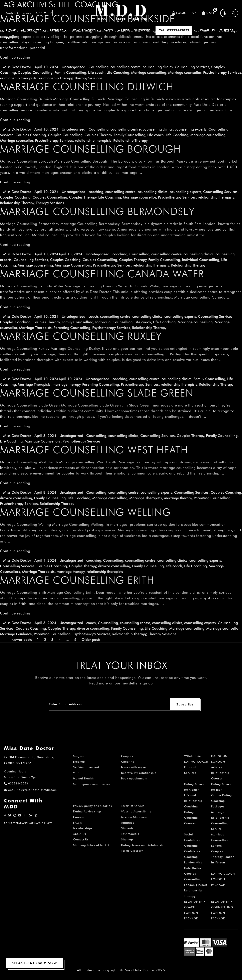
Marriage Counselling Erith (77, 580)
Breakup (79, 762)
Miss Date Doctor (17, 67)
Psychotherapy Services (222, 72)
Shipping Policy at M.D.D (91, 845)
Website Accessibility (136, 811)
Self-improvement (86, 767)
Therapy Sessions (88, 78)
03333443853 (16, 783)
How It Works (85, 30)
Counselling (98, 67)
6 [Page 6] (75, 640)
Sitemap (127, 839)
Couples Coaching (31, 135)
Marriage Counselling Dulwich (87, 87)
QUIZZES (226, 30)
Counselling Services (192, 67)
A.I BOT (124, 30)
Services (190, 773)
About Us (80, 834)
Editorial (190, 767)
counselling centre (126, 67)
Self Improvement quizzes (92, 784)
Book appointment (134, 778)
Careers (79, 817)
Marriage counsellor (185, 72)
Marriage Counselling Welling (85, 512)
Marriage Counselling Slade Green (97, 393)
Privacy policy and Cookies (92, 806)
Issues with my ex (134, 767)
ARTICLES (58, 30)
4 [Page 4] (60, 640)
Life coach (96, 72)
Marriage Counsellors (73, 265)
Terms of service (133, 806)
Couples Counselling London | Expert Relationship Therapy (196, 885)
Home (11, 30)
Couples (127, 756)
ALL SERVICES (33, 30)
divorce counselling (16, 498)
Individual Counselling (201, 260)
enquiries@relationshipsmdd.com (30, 790)
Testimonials (130, 834)
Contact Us (81, 839)
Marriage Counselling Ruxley (81, 336)
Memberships (83, 828)
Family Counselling (70, 72)
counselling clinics (158, 67)
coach (93, 316)
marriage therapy (66, 384)
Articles (217, 767)
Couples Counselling (35, 72)
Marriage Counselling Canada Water (102, 274)
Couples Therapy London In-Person (223, 857)
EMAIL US (207, 30)
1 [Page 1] (38, 640)
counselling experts (191, 129)
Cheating (128, 762)
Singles (78, 756)
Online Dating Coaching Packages (221, 801)
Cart (208, 13)
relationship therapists (18, 78)
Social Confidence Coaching (192, 840)
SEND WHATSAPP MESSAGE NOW (28, 823)
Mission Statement (134, 817)
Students (127, 828)
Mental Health (83, 778)
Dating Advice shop (87, 811)
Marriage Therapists (35, 328)
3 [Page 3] (52, 640)
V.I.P (76, 773)
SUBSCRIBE (142, 30)
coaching (96, 192)
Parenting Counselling (72, 328)
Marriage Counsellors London (220, 840)
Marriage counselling (149, 72)
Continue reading (15, 57)
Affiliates (128, 823)
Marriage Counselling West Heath (94, 450)
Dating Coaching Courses (191, 818)
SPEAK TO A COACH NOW (35, 963)
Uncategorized (73, 67)
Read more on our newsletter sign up (121, 683)
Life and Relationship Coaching (193, 801)
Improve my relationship (139, 773)
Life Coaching (118, 72)
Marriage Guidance (16, 634)
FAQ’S (108, 30)
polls (11, 38)
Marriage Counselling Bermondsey (97, 211)
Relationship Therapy (55, 78)
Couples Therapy (98, 135)
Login (179, 13)
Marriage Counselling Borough (90, 149)
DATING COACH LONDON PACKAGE (223, 879)
